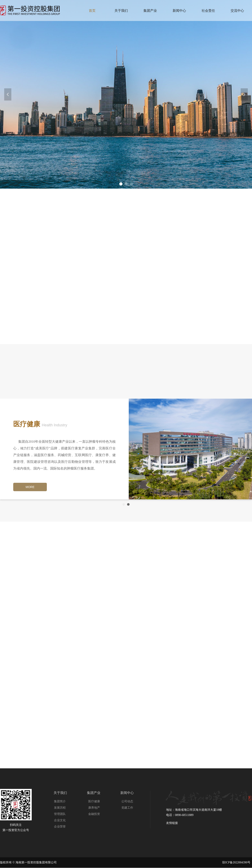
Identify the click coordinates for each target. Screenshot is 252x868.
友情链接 (172, 823)
